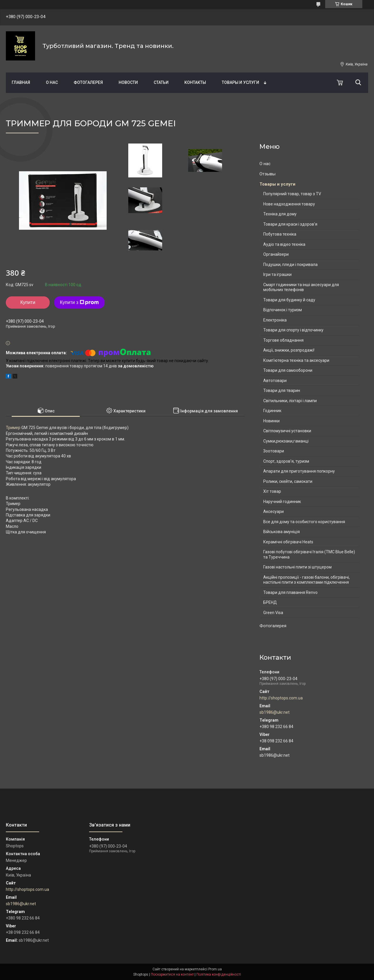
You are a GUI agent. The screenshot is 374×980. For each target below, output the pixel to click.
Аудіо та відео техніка (284, 244)
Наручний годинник (282, 502)
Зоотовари (274, 451)
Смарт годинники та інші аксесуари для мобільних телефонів (301, 287)
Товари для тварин (282, 390)
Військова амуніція (282, 532)
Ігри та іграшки (277, 274)
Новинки (271, 421)
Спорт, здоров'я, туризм (286, 461)
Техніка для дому (280, 214)
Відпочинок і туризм (283, 310)
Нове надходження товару (289, 204)
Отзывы (267, 174)
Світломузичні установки (287, 431)
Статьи (161, 82)
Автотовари (275, 381)
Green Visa (273, 613)
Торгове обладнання (283, 340)
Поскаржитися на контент (172, 974)
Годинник (272, 411)
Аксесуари (273, 511)
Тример (13, 428)
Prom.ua (215, 969)
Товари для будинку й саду (289, 300)
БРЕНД (270, 602)
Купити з (79, 303)
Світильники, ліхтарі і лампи (290, 401)
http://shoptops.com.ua (281, 698)
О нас (52, 82)
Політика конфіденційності (219, 974)
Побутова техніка (280, 234)
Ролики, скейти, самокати (288, 481)
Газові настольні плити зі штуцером (297, 567)
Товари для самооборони (288, 370)
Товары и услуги (240, 82)
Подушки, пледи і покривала (290, 265)
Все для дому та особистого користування (304, 522)
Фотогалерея (88, 82)
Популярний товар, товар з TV (292, 194)
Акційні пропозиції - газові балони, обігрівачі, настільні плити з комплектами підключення (307, 580)
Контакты (195, 82)
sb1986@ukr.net (275, 712)
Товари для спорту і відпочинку (293, 330)
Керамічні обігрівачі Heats (288, 542)
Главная (21, 82)
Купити (28, 302)
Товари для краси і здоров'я (290, 224)
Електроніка (275, 320)
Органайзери (276, 254)
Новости (128, 82)
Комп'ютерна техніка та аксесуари (296, 360)
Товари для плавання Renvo (290, 592)
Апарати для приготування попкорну (299, 471)
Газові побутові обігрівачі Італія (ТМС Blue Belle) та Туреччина (309, 554)
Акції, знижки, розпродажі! (289, 350)
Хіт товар (272, 491)
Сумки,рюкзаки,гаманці (286, 441)
